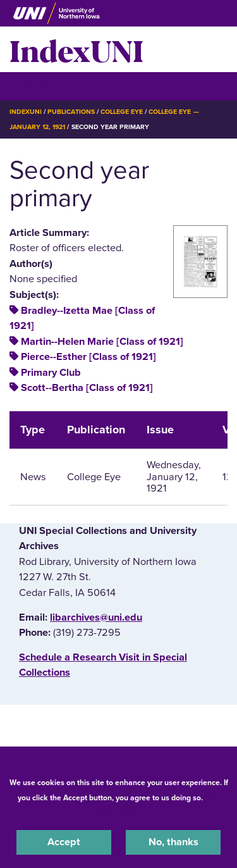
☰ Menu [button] (32, 86)
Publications (71, 112)
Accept (64, 842)
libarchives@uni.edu (96, 617)
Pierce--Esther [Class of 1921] (88, 357)
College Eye (122, 112)
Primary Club (51, 373)
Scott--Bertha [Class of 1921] (87, 388)
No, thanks (173, 842)
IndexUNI (76, 49)
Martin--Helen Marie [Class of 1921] (102, 342)
